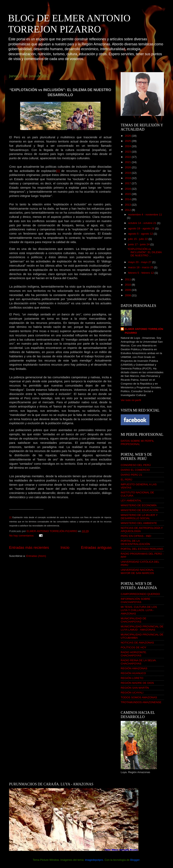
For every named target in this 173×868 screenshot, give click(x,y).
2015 (128, 194)
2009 (128, 290)
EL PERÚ (126, 480)
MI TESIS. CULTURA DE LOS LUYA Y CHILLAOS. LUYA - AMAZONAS (139, 610)
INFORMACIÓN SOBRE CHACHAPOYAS (135, 600)
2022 (128, 157)
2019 (128, 173)
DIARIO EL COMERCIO (135, 470)
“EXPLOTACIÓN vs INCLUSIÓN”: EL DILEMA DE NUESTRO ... (145, 252)
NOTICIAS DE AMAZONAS (137, 643)
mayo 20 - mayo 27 (140, 262)
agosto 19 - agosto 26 (142, 228)
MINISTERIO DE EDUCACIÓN (139, 510)
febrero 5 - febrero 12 (141, 273)
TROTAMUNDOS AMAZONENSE (141, 702)
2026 (128, 136)
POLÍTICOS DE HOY (134, 647)
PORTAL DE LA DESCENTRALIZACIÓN (135, 542)
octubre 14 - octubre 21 (143, 223)
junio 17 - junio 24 (139, 244)
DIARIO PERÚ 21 (131, 475)
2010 (128, 285)
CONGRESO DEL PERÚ (136, 465)
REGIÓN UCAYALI (132, 693)
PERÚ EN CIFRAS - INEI (136, 536)
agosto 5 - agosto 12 (141, 234)
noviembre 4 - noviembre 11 (145, 215)
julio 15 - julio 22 (138, 239)
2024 (128, 146)
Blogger (135, 860)
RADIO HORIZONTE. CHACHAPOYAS (134, 654)
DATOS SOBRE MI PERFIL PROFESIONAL (137, 442)
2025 (128, 141)
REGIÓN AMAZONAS (134, 668)
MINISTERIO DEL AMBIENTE (139, 523)
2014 (128, 199)
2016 (128, 189)
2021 (128, 162)
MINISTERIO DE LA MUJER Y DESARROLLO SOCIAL (139, 517)
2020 (128, 167)
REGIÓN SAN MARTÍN (135, 688)
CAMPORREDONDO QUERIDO (140, 594)
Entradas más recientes (29, 547)
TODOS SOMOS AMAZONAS (139, 697)
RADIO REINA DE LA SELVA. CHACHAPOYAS (139, 662)
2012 (128, 210)
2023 (128, 152)
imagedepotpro (94, 860)
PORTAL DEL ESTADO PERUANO (142, 549)
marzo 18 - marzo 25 (141, 267)
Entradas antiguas (96, 547)
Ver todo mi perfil (131, 400)
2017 (128, 183)
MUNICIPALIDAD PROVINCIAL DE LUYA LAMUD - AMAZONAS (142, 628)
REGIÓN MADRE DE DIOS (137, 683)
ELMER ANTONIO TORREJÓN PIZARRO (144, 331)
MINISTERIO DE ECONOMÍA (139, 505)
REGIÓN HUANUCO (133, 673)
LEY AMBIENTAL (131, 501)
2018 (128, 178)
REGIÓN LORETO (132, 678)
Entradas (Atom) (36, 556)
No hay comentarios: (22, 536)
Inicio (65, 547)
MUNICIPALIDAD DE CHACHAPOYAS (133, 620)
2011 (128, 279)
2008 (128, 295)
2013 (128, 205)
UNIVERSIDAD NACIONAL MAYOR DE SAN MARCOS (137, 571)
